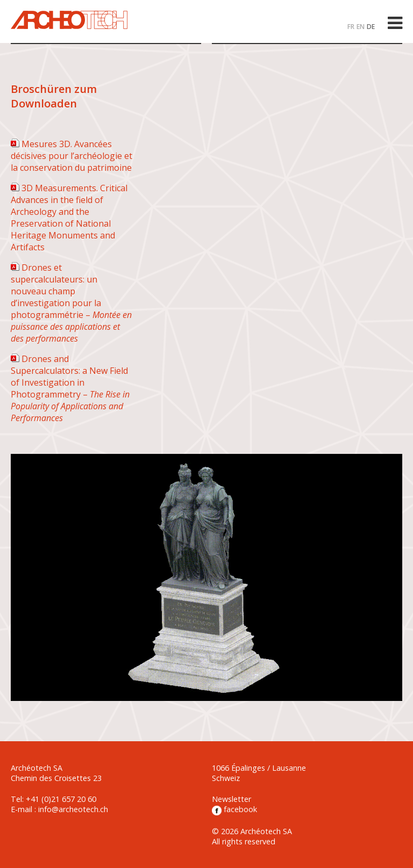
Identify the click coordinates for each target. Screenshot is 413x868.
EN (361, 27)
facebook (234, 809)
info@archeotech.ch (73, 809)
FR (351, 27)
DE (371, 27)
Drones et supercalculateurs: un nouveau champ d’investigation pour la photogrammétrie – (71, 303)
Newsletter (232, 799)
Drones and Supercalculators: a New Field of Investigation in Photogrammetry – (70, 388)
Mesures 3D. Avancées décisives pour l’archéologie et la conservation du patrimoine (72, 156)
